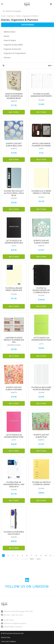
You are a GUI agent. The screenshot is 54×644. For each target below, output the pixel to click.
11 (51, 555)
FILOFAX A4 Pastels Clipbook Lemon (41, 483)
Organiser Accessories (12, 49)
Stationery (11, 16)
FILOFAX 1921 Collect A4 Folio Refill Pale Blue (14, 193)
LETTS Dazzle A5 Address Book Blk (14, 242)
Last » (39, 559)
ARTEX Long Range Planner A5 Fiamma (41, 145)
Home (3, 16)
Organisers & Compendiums (15, 53)
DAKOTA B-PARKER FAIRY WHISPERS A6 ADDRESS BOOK (14, 96)
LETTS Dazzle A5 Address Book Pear (41, 339)
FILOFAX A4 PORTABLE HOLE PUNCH (14, 533)
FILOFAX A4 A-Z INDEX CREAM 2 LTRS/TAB (41, 192)
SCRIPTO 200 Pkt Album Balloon (14, 145)
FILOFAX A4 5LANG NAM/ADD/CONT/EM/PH (41, 95)
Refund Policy (6, 637)
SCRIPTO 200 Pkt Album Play (41, 436)
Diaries (6, 36)
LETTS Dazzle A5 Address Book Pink (14, 436)
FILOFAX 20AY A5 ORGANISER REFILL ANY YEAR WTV (14, 484)
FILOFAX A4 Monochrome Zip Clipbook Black (41, 290)
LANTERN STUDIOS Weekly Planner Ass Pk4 (14, 340)
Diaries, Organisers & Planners (27, 16)
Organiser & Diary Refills (13, 45)
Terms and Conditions (9, 641)
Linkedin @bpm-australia (13, 627)
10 (46, 555)
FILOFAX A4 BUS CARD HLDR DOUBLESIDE (41, 388)
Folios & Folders (10, 40)
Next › (32, 559)
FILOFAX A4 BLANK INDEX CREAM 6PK (14, 289)
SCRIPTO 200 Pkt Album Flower (41, 242)
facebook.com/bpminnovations (15, 623)
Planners (7, 58)
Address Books (10, 32)
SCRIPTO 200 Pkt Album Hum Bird (14, 388)
